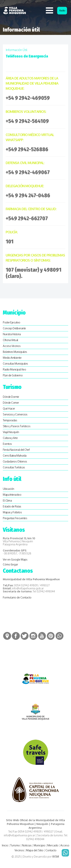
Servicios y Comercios (15, 414)
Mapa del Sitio (35, 850)
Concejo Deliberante (14, 328)
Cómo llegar (10, 564)
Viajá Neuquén (11, 432)
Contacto (51, 850)
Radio (62, 11)
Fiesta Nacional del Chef (16, 450)
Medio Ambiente (12, 358)
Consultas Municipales (15, 364)
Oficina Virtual (11, 340)
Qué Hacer (9, 408)
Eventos (7, 444)
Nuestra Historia (12, 334)
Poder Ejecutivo (12, 322)
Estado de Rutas (12, 506)
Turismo (15, 845)
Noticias (27, 845)
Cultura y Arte (10, 438)
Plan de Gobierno (13, 375)
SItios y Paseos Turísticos (17, 426)
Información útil (16, 50)
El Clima (7, 500)
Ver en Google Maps (15, 559)
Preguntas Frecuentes (15, 518)
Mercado (53, 845)
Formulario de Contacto (17, 597)
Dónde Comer (11, 403)
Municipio (39, 845)
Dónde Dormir (11, 397)
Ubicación (9, 489)
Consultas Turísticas (14, 467)
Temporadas (10, 420)
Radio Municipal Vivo (14, 369)
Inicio (5, 845)
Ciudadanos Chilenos (15, 461)
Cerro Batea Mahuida (15, 456)
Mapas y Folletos (12, 512)
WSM (56, 857)
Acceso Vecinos (12, 346)
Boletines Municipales (15, 352)
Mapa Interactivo (12, 495)
